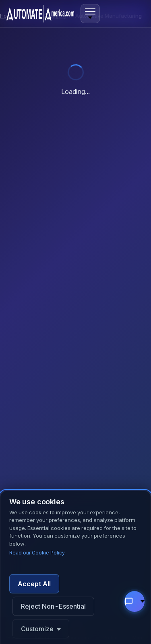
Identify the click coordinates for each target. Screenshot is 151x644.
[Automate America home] (40, 14)
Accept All (34, 584)
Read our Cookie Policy (37, 553)
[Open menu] (90, 14)
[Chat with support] (134, 601)
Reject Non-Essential (53, 606)
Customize (37, 629)
